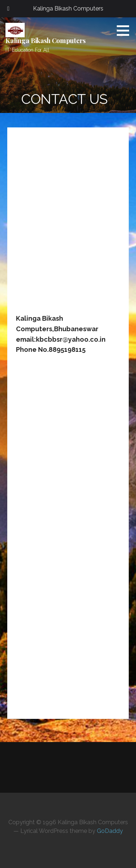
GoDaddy (110, 831)
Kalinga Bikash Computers (46, 41)
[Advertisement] (68, 225)
